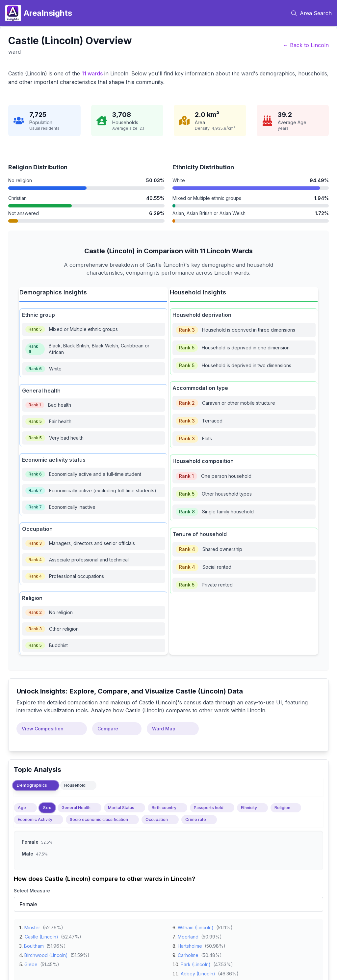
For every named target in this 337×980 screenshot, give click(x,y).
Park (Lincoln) (196, 962)
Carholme (188, 953)
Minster (32, 926)
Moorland (188, 935)
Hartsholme (190, 944)
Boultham (34, 944)
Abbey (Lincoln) (198, 972)
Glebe (31, 962)
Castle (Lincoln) (41, 935)
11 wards (92, 73)
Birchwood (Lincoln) (46, 953)
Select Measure (32, 891)
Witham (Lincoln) (196, 926)
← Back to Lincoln (306, 45)
